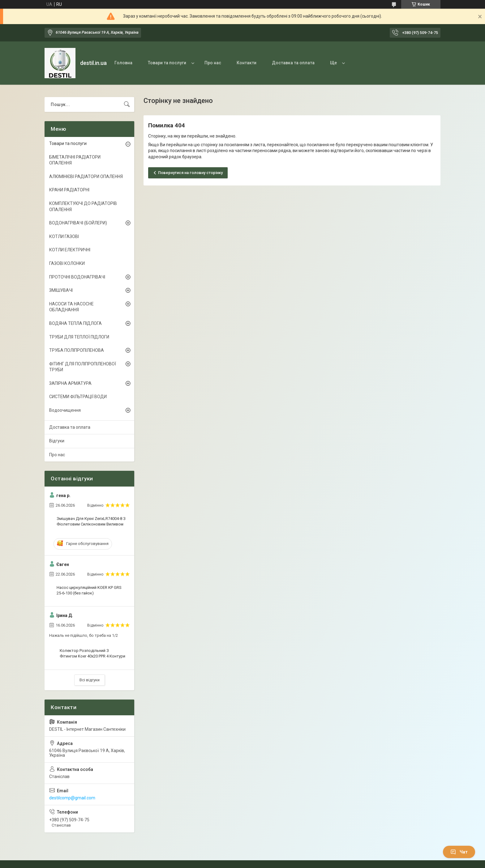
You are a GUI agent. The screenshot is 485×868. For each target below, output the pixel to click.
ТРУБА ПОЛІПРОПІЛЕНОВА (77, 350)
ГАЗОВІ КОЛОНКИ (67, 263)
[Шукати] (127, 104)
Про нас (213, 63)
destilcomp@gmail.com (72, 798)
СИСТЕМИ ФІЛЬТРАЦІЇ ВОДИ (78, 397)
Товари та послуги (167, 63)
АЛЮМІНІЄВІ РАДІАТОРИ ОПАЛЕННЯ (86, 177)
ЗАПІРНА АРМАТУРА (70, 383)
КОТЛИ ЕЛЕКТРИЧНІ (70, 250)
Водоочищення (65, 410)
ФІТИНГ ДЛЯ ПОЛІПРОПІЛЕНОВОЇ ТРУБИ (83, 367)
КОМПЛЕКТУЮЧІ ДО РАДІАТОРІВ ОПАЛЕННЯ (83, 206)
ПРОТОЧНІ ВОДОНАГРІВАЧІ (77, 277)
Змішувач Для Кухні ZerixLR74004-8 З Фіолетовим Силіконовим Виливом (91, 521)
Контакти (247, 63)
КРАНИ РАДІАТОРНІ (69, 190)
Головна (123, 63)
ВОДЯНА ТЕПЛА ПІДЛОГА (75, 323)
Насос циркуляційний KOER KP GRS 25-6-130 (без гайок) (89, 590)
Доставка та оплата (293, 63)
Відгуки (57, 441)
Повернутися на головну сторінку (190, 173)
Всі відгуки (90, 680)
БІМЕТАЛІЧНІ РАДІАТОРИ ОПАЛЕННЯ (75, 160)
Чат (459, 852)
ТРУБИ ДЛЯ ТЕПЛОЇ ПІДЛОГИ (79, 337)
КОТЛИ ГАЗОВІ (64, 236)
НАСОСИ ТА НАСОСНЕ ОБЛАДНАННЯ (71, 307)
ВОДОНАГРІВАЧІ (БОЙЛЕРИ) (78, 223)
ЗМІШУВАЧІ (61, 290)
